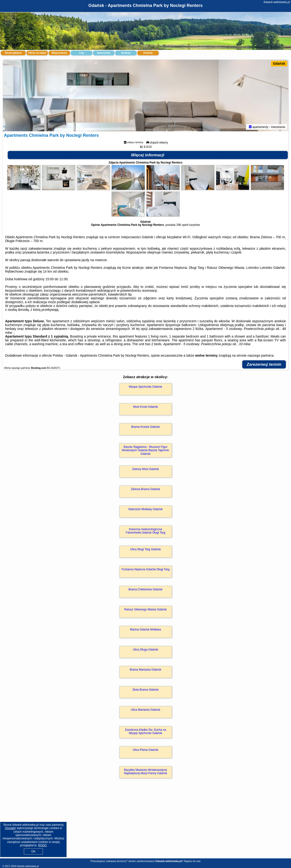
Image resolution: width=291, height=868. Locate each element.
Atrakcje (126, 53)
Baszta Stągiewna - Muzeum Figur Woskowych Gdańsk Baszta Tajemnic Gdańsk (145, 450)
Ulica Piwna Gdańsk (145, 750)
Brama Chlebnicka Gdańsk (145, 589)
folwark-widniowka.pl (277, 2)
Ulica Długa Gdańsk (145, 650)
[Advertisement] (146, 823)
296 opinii (182, 225)
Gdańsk (279, 64)
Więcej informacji (148, 155)
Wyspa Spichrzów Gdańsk (146, 387)
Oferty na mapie (37, 53)
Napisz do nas (192, 861)
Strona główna (13, 53)
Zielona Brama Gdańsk (145, 489)
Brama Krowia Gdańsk (145, 427)
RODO (42, 845)
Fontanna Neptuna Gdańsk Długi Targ (145, 569)
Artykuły (148, 53)
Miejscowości (59, 53)
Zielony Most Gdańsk (145, 469)
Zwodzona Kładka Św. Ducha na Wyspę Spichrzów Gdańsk (145, 731)
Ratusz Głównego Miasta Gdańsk (145, 609)
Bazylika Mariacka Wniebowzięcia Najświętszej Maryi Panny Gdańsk (145, 772)
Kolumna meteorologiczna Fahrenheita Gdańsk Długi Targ (146, 531)
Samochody (104, 53)
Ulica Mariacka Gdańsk (145, 710)
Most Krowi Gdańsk (145, 407)
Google (10, 828)
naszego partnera (261, 355)
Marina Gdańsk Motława (145, 630)
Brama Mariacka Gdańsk (145, 670)
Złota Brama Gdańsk (145, 690)
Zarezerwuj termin (264, 364)
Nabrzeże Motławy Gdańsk (145, 509)
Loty (81, 53)
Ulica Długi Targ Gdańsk (145, 549)
